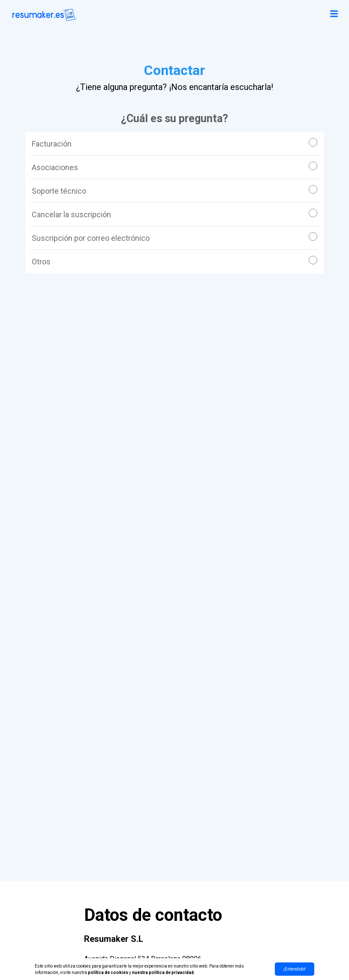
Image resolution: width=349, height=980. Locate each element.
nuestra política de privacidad (163, 973)
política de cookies (108, 973)
